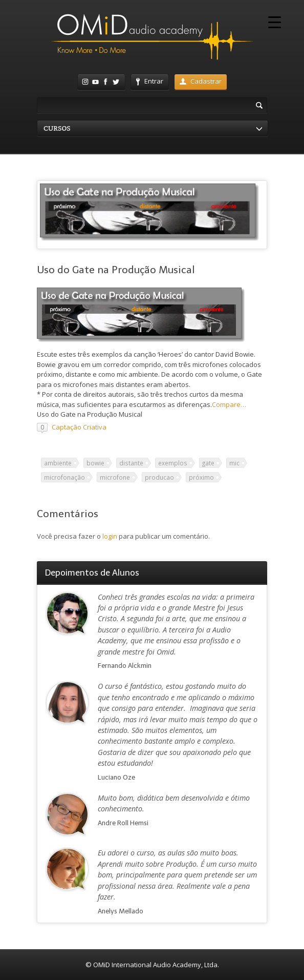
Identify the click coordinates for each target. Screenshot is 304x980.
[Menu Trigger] (275, 22)
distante (131, 463)
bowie (95, 463)
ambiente (58, 463)
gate (208, 463)
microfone (115, 477)
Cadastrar (201, 81)
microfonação (64, 477)
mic (234, 463)
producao (159, 477)
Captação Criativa (79, 427)
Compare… (229, 404)
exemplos (173, 463)
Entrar (150, 81)
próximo (201, 477)
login (110, 536)
